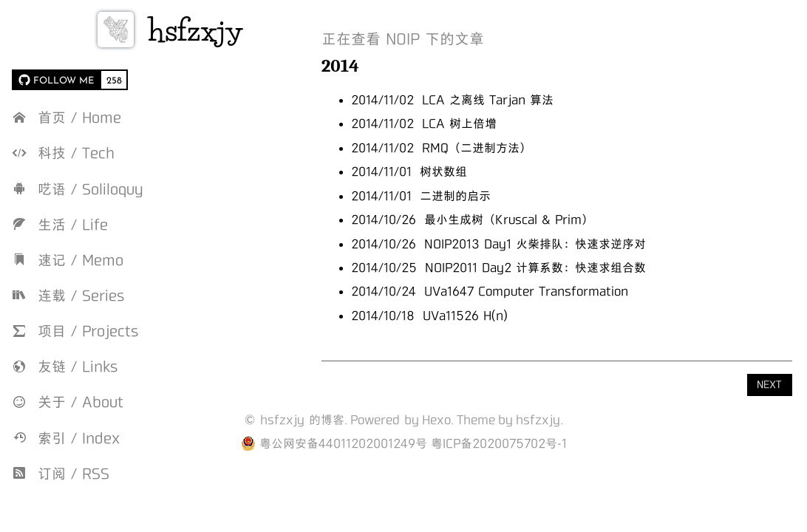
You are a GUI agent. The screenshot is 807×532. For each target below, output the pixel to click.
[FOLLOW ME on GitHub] (56, 80)
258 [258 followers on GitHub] (114, 80)
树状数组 (474, 171)
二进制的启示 (486, 196)
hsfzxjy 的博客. (304, 420)
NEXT (769, 385)
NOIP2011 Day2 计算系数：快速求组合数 (566, 267)
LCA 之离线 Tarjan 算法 (519, 100)
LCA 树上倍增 (490, 123)
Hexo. (438, 420)
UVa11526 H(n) (496, 316)
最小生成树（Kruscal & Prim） (540, 219)
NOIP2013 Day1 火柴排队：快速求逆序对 (566, 244)
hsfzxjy (230, 30)
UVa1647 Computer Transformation (557, 291)
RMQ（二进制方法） (508, 148)
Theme (476, 420)
